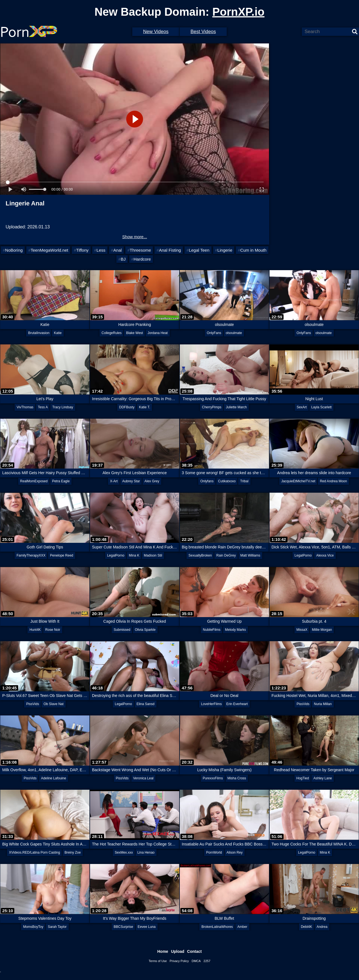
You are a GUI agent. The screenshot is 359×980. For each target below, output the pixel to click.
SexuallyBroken (200, 555)
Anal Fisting (170, 250)
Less (101, 250)
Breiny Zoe (73, 852)
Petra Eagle (61, 481)
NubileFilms (212, 630)
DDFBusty (127, 407)
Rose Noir (53, 630)
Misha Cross (237, 778)
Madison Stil (153, 555)
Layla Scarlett (322, 407)
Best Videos (203, 32)
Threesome (140, 250)
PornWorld (214, 852)
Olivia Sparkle (145, 630)
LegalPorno (116, 555)
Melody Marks (235, 630)
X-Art (114, 481)
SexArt (302, 407)
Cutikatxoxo (227, 481)
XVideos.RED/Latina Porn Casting (34, 852)
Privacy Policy (179, 961)
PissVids (33, 704)
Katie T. (144, 407)
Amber (242, 927)
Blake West (134, 333)
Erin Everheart (237, 704)
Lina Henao (146, 852)
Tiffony (82, 250)
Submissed (122, 630)
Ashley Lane (323, 778)
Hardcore (142, 259)
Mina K (134, 555)
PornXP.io (238, 12)
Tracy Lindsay (63, 407)
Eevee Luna (147, 927)
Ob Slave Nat (53, 704)
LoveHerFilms (211, 704)
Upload (178, 951)
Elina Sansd (146, 704)
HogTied (303, 778)
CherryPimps (212, 407)
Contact (194, 951)
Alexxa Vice (325, 555)
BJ (123, 259)
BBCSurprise (123, 927)
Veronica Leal (143, 778)
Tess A (43, 407)
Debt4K (307, 927)
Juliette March (236, 407)
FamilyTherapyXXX (31, 555)
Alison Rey (235, 852)
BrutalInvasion (39, 333)
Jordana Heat (158, 333)
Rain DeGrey (226, 555)
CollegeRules (111, 333)
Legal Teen (199, 250)
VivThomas (25, 407)
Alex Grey (152, 481)
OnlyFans (214, 333)
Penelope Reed (62, 555)
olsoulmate (234, 333)
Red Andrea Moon (333, 481)
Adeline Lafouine (53, 778)
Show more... (135, 237)
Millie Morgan (322, 630)
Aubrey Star (131, 481)
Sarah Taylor (57, 927)
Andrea (322, 927)
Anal (118, 250)
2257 (207, 961)
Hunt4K (35, 630)
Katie (58, 333)
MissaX (302, 630)
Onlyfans (207, 481)
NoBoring (14, 250)
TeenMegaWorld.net (49, 250)
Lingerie (225, 250)
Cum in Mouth (253, 250)
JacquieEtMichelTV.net (298, 481)
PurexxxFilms (213, 778)
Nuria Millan (323, 704)
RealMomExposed (34, 481)
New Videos (156, 32)
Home (163, 951)
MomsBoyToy (33, 927)
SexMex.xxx (124, 852)
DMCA (196, 961)
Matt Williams (250, 555)
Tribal (244, 481)
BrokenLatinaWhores (217, 927)
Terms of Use (158, 961)
